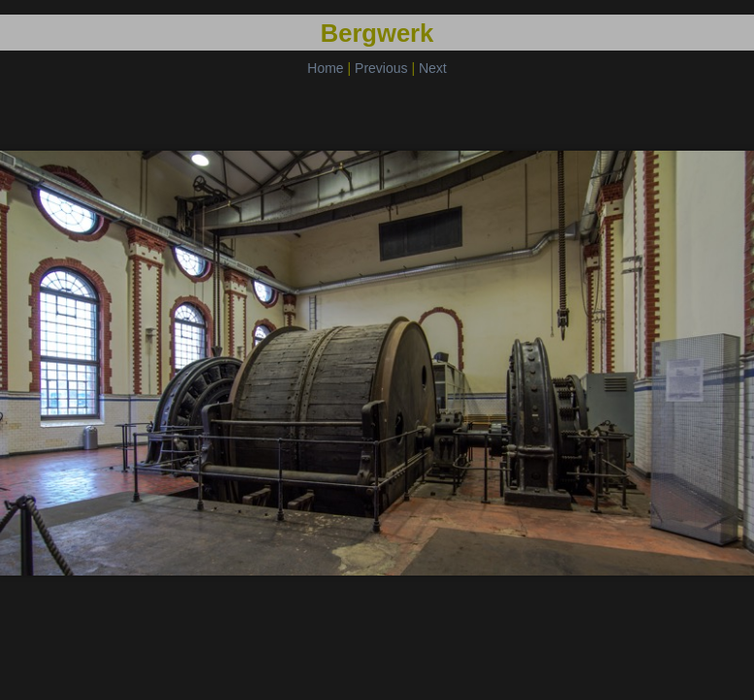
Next (433, 68)
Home (325, 68)
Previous (381, 68)
